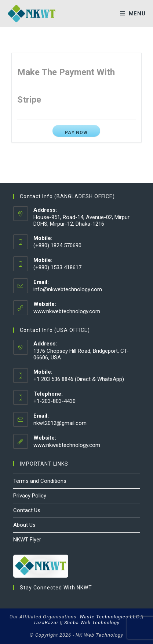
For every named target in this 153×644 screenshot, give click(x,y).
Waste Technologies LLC (109, 617)
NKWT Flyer (27, 540)
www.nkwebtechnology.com (67, 311)
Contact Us (27, 510)
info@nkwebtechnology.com (68, 289)
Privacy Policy (30, 496)
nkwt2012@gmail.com (60, 423)
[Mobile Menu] (133, 14)
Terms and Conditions (40, 481)
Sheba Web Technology (92, 623)
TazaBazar (46, 623)
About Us (24, 525)
